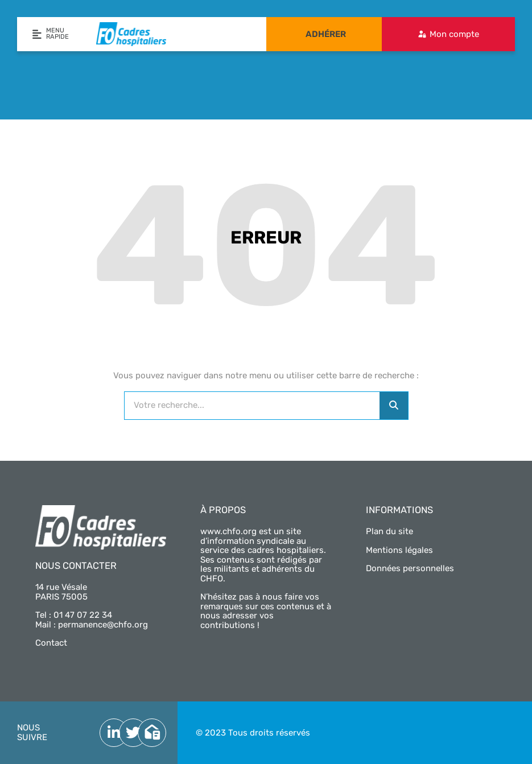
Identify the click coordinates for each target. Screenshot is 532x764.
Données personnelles (410, 568)
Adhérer (326, 34)
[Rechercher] (394, 406)
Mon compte (454, 34)
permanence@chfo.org (103, 625)
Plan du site (389, 531)
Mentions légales (399, 550)
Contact (51, 643)
